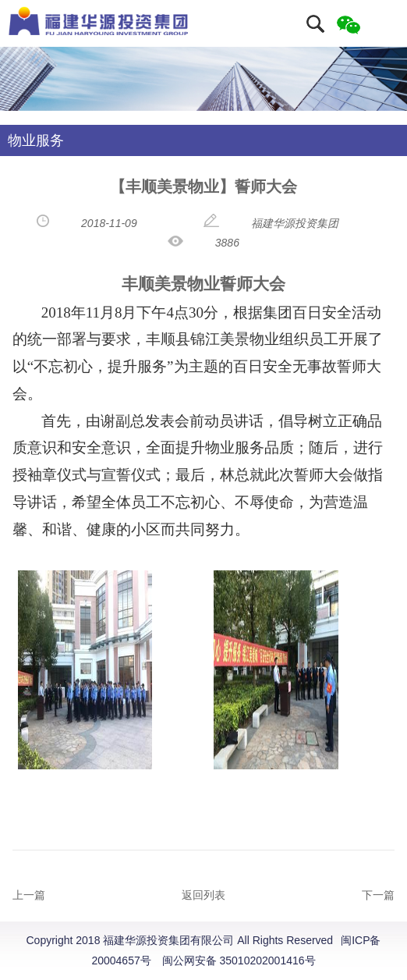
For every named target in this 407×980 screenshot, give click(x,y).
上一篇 (29, 895)
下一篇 (378, 895)
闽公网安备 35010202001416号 (239, 960)
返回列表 (203, 895)
